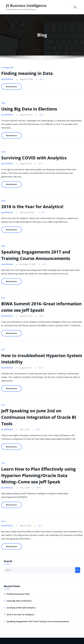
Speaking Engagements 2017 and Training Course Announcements (33, 543)
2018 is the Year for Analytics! (28, 184)
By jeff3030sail (6, 77)
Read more (10, 84)
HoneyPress (51, 635)
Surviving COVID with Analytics (30, 144)
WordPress (36, 635)
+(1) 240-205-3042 (10, 582)
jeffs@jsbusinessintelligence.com (14, 579)
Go (78, 494)
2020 (3, 98)
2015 (3, 311)
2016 (3, 219)
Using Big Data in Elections (26, 103)
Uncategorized (6, 67)
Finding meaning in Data (24, 72)
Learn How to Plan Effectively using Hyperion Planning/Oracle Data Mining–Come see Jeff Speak (38, 414)
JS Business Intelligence (24, 5)
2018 (3, 179)
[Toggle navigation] (75, 7)
